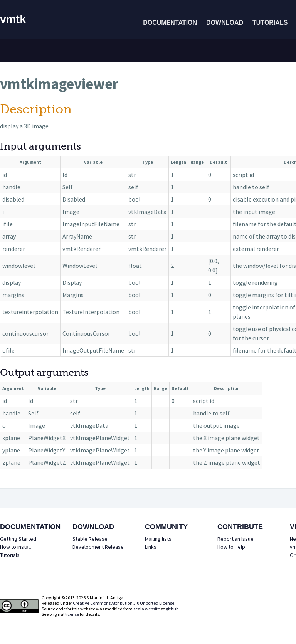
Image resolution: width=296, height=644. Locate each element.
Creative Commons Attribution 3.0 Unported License (124, 603)
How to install (15, 547)
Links (151, 547)
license (72, 614)
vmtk (13, 19)
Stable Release (90, 539)
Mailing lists (158, 539)
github (172, 609)
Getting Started (18, 539)
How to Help (231, 547)
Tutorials (270, 23)
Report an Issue (235, 539)
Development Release (98, 547)
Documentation (170, 23)
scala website (147, 609)
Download (225, 23)
